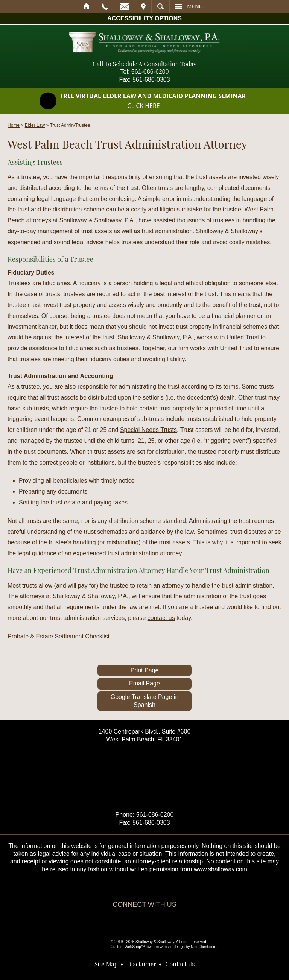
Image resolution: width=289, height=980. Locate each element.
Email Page (144, 683)
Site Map (106, 964)
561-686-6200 (150, 72)
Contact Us (180, 964)
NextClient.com (204, 947)
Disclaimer (141, 964)
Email (125, 6)
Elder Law (35, 125)
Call (105, 6)
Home (87, 6)
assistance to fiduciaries (61, 348)
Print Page (145, 670)
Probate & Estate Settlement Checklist (59, 636)
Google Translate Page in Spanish (145, 701)
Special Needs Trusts (148, 430)
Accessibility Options (144, 18)
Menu (195, 6)
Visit (143, 6)
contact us (161, 618)
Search (160, 6)
